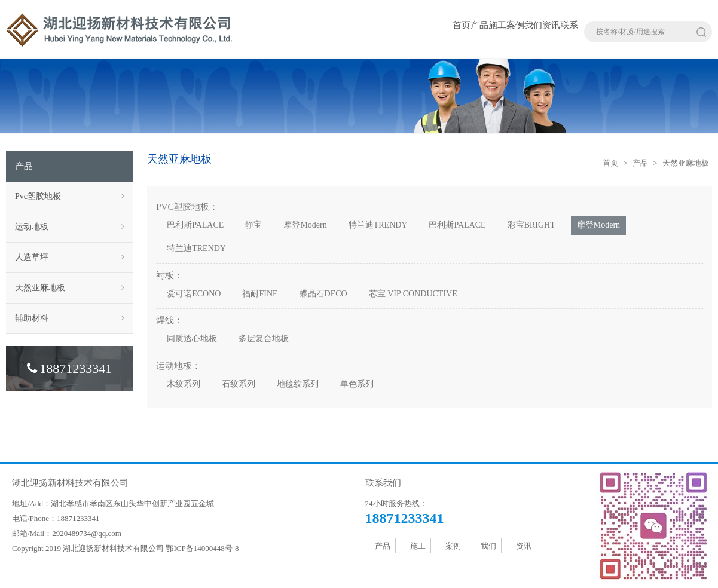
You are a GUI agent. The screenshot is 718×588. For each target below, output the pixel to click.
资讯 (551, 25)
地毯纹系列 (298, 384)
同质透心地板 (192, 339)
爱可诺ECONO (194, 294)
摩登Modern (305, 225)
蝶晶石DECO (323, 294)
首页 (462, 25)
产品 (479, 25)
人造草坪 (70, 258)
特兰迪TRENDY (378, 225)
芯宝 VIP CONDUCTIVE (413, 294)
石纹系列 (239, 384)
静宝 (253, 225)
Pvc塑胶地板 (70, 197)
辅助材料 (70, 318)
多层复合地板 (264, 339)
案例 (515, 25)
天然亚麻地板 (70, 288)
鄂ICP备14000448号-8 (202, 548)
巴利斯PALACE (195, 225)
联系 (569, 25)
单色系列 (357, 384)
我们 (533, 25)
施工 (497, 25)
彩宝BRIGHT (531, 225)
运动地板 (70, 227)
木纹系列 (184, 384)
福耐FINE (260, 294)
